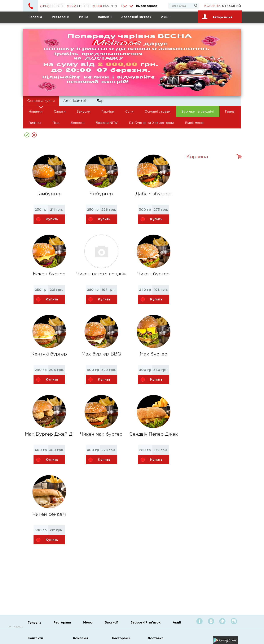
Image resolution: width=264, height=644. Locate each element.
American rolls (76, 101)
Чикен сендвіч (49, 514)
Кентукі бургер (49, 354)
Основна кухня (41, 102)
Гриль (230, 111)
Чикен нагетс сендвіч (101, 274)
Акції (165, 17)
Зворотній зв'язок (136, 17)
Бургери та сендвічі (198, 111)
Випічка (35, 123)
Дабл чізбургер (154, 194)
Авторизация (216, 16)
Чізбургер (101, 194)
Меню (84, 17)
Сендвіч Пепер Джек (153, 434)
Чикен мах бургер (101, 434)
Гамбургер (49, 194)
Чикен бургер (153, 274)
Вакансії (105, 17)
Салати (60, 111)
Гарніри (108, 111)
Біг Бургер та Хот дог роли (151, 123)
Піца (56, 123)
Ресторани (61, 17)
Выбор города (147, 6)
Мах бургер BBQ (101, 354)
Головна (35, 17)
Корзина (212, 6)
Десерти (78, 123)
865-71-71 (52, 6)
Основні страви (157, 111)
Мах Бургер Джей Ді (49, 434)
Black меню (194, 123)
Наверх (16, 627)
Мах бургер (154, 354)
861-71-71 (79, 6)
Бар (100, 101)
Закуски (83, 111)
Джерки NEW (107, 123)
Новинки (36, 111)
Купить (47, 220)
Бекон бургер (49, 274)
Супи (129, 111)
